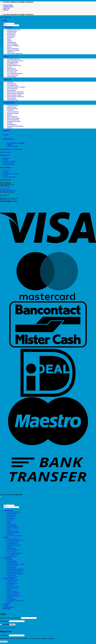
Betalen (6, 160)
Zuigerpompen (12, 33)
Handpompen (11, 36)
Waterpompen (8, 27)
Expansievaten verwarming (15, 93)
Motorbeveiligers (12, 44)
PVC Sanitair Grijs (13, 75)
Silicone (10, 128)
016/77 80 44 (7, 189)
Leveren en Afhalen (10, 161)
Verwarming (8, 80)
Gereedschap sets (13, 113)
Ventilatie (7, 131)
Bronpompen (11, 34)
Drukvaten (10, 38)
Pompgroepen (11, 90)
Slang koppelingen (13, 49)
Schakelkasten (12, 42)
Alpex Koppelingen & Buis (15, 61)
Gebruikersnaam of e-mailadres (10, 618)
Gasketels (10, 82)
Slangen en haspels (13, 50)
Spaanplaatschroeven (14, 121)
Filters (9, 39)
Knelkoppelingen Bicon (14, 66)
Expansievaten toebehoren (15, 97)
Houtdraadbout (12, 125)
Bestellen (6, 158)
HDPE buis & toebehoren (15, 53)
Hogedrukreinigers (13, 106)
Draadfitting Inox (12, 64)
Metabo (9, 115)
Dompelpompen (12, 31)
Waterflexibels (11, 69)
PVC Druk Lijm (12, 72)
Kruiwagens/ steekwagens (15, 126)
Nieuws (6, 10)
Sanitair (6, 56)
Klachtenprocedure (9, 177)
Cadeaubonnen (9, 139)
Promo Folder (8, 5)
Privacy (6, 175)
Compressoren (12, 107)
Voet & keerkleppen (13, 46)
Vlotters (9, 41)
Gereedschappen (9, 103)
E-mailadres (4, 635)
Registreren (4, 642)
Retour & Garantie (9, 163)
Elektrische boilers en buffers (16, 87)
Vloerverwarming (12, 100)
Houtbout (10, 123)
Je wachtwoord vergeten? (8, 628)
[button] (5, 20)
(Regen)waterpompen (14, 30)
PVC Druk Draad (12, 70)
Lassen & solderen (13, 112)
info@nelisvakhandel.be (9, 191)
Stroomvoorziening (13, 120)
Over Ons (7, 8)
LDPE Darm (11, 52)
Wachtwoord (4, 621)
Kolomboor (10, 110)
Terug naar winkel (5, 152)
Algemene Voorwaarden (11, 174)
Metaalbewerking (12, 109)
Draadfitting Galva (13, 62)
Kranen (9, 47)
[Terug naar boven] (1, 497)
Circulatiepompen (13, 86)
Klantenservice (9, 7)
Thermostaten (11, 98)
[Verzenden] (4, 509)
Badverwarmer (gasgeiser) (15, 92)
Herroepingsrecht (9, 165)
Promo (6, 135)
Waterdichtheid (12, 77)
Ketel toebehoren (12, 89)
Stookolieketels (12, 84)
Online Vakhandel (5, 17)
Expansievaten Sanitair (14, 95)
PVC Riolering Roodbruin (15, 73)
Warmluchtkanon (12, 117)
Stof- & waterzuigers (13, 118)
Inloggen (12, 625)
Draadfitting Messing (13, 59)
